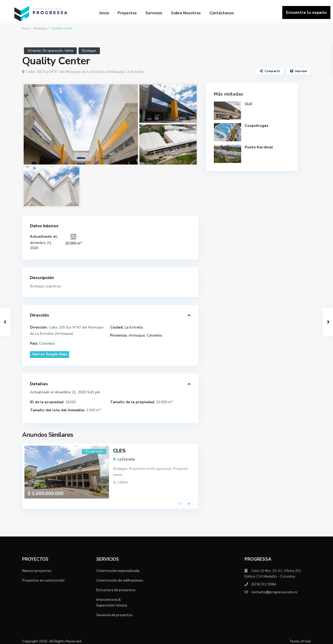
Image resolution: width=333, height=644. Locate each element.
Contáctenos (222, 13)
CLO (249, 104)
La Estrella (135, 72)
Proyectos (127, 13)
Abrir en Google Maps (50, 354)
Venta (69, 51)
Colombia (154, 335)
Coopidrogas (257, 126)
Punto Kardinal (259, 147)
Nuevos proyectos (37, 566)
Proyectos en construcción (43, 575)
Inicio (104, 13)
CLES (119, 450)
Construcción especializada (118, 566)
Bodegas (41, 28)
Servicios (154, 13)
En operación (53, 51)
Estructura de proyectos (116, 585)
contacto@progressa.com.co (274, 587)
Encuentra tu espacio (306, 12)
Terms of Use (300, 636)
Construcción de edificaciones (120, 575)
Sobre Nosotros (186, 13)
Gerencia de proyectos (114, 610)
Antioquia (137, 335)
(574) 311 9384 (264, 579)
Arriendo (34, 51)
